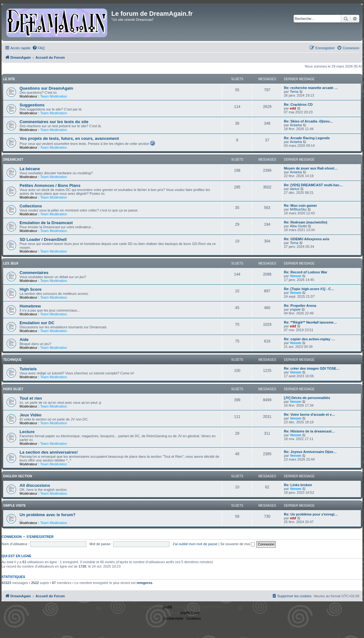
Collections (31, 206)
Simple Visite (15, 506)
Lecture (27, 432)
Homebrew (30, 306)
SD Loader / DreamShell (43, 239)
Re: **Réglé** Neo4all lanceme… (310, 322)
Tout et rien (31, 398)
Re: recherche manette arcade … (311, 88)
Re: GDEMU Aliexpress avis (307, 239)
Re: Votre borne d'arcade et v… (310, 414)
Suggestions (32, 105)
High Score (31, 289)
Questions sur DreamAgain (46, 88)
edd (293, 108)
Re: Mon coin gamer (300, 206)
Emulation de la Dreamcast (46, 223)
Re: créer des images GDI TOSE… (312, 368)
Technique (12, 360)
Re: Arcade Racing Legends (307, 138)
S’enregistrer (40, 537)
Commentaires (34, 273)
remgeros (144, 583)
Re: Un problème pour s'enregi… (311, 514)
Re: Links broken (298, 485)
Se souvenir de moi (238, 544)
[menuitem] (38, 48)
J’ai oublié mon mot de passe (195, 544)
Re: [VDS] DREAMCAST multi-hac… (313, 185)
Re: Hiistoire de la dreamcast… (309, 431)
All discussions (35, 485)
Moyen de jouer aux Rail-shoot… (311, 168)
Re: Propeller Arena (300, 306)
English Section (18, 476)
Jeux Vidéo (30, 415)
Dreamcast (13, 160)
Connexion (12, 537)
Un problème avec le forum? (47, 515)
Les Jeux (11, 263)
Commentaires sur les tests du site (54, 122)
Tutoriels (28, 369)
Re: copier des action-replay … (309, 339)
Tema (294, 92)
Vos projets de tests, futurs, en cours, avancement (69, 138)
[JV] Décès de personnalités (307, 398)
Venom (296, 276)
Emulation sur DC (37, 323)
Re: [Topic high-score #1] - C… (309, 289)
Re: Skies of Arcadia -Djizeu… (308, 121)
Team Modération (53, 96)
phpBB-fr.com (190, 613)
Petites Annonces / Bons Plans (50, 185)
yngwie (295, 309)
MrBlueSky (298, 209)
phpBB (167, 607)
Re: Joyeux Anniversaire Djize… (310, 452)
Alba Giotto (298, 226)
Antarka (296, 125)
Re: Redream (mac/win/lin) (306, 222)
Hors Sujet (13, 389)
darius (295, 189)
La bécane (30, 169)
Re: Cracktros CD (298, 104)
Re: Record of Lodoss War (306, 272)
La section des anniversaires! (49, 452)
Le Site (9, 79)
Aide (24, 340)
